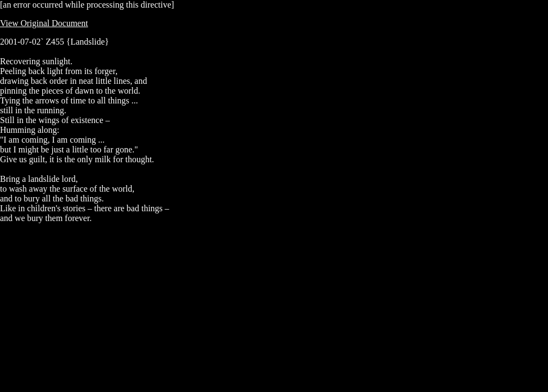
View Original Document (44, 23)
